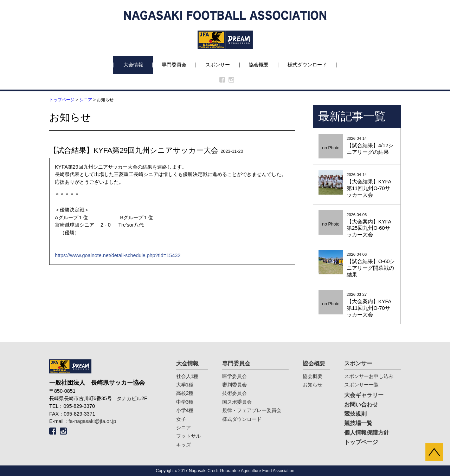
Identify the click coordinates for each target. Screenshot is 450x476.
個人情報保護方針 (367, 433)
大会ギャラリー (364, 395)
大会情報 (133, 65)
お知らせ (313, 385)
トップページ (62, 100)
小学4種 (185, 410)
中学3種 (185, 402)
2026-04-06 (357, 226)
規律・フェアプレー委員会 (252, 410)
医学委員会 (234, 376)
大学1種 (185, 385)
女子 (181, 419)
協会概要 (259, 65)
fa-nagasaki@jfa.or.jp (92, 421)
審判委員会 (234, 385)
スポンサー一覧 (361, 385)
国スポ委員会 (237, 402)
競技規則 (355, 414)
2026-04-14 (357, 146)
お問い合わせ (361, 405)
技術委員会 (234, 393)
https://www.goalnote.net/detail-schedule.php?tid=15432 (118, 255)
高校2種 (185, 393)
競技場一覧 (358, 423)
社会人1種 (187, 376)
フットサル (188, 436)
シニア (86, 100)
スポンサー (218, 65)
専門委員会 (174, 65)
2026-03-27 (357, 305)
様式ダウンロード (307, 65)
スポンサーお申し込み (369, 376)
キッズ (184, 445)
